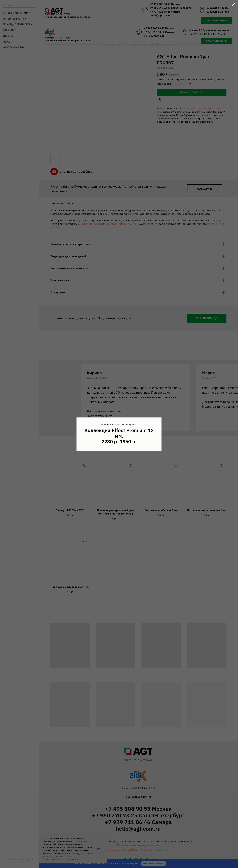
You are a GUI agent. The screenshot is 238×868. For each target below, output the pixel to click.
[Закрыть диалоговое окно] (233, 5)
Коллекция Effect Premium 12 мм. (119, 433)
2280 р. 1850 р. (119, 442)
